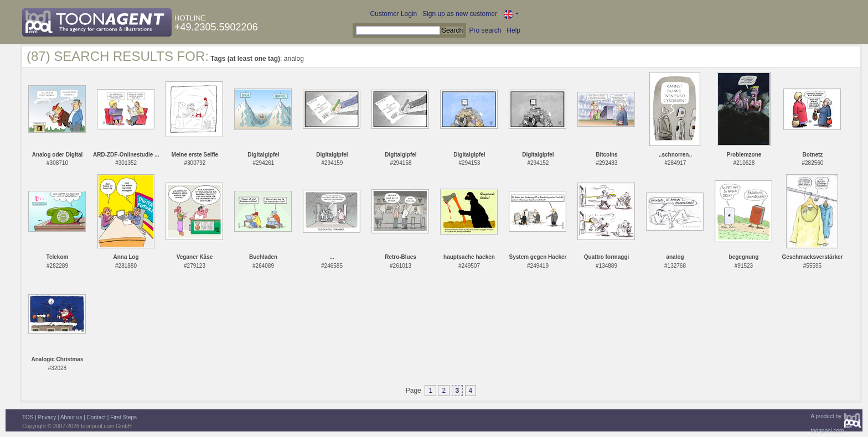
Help (513, 30)
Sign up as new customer (460, 14)
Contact (96, 417)
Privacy (47, 417)
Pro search (485, 30)
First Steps (123, 417)
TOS (28, 417)
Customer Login (394, 14)
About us (71, 417)
